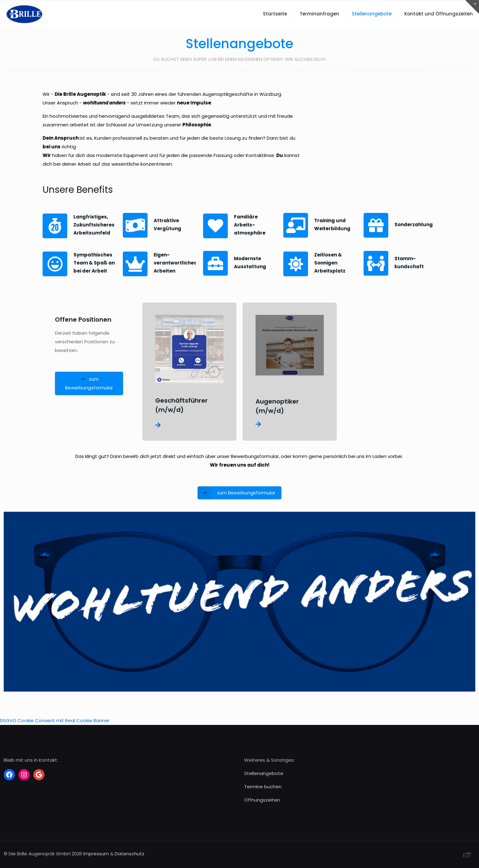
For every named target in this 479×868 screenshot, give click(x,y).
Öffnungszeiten (262, 800)
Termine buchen (263, 787)
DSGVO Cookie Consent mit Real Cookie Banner (55, 720)
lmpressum (96, 854)
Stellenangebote (264, 773)
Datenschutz (130, 854)
